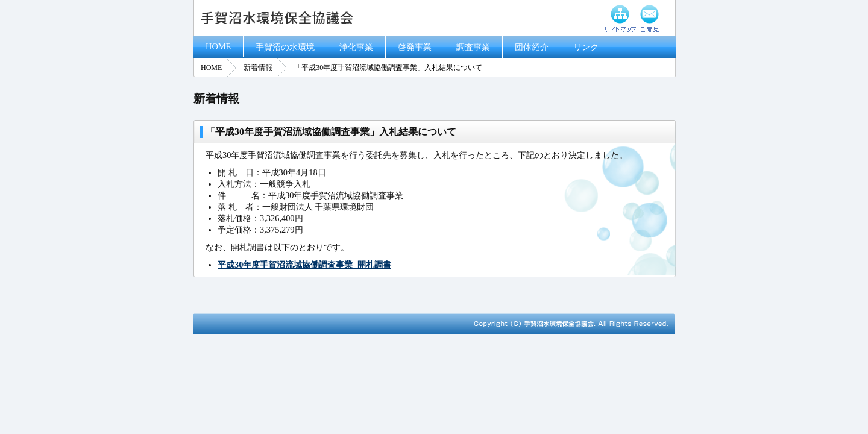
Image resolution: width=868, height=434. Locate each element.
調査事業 (473, 47)
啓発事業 (415, 47)
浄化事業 (356, 47)
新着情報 (258, 68)
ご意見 (650, 18)
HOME (218, 46)
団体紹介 (532, 47)
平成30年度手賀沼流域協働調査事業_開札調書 (304, 265)
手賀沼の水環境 (285, 47)
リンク (586, 47)
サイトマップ (620, 18)
